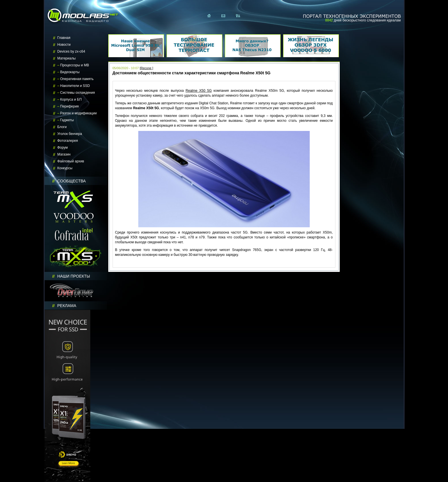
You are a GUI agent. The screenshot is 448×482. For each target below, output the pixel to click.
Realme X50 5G (199, 91)
